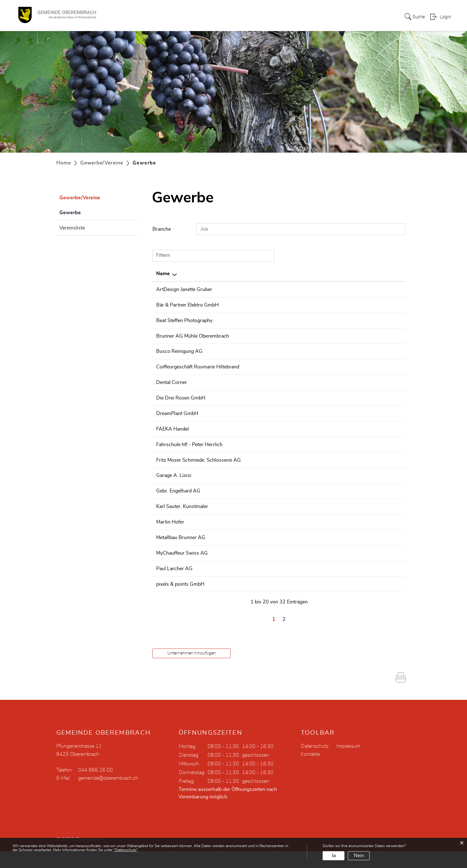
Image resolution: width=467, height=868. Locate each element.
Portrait (184, 17)
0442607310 (251, 426)
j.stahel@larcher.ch (350, 586)
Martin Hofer (170, 540)
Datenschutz (315, 763)
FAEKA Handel (173, 441)
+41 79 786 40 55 (256, 457)
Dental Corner (172, 396)
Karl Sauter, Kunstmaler (182, 525)
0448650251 (251, 411)
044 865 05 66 (253, 556)
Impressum (348, 763)
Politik (207, 17)
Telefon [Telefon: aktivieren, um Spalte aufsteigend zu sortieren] (244, 274)
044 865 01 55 (253, 335)
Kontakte (310, 771)
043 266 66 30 (253, 396)
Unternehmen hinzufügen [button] (192, 670)
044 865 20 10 (253, 495)
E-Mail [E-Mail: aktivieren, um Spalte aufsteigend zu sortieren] (336, 274)
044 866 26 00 (96, 787)
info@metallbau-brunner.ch (359, 556)
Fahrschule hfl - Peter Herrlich (189, 457)
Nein (359, 856)
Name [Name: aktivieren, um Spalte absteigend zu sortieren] (163, 274)
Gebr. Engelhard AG (178, 510)
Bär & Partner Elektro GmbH (187, 305)
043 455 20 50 (253, 586)
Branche (162, 229)
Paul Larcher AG (174, 586)
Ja (334, 856)
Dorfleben (267, 17)
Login (446, 17)
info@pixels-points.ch (353, 601)
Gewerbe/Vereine (306, 17)
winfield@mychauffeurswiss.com (365, 571)
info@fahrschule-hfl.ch (354, 457)
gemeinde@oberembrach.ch (108, 795)
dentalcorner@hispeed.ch (357, 396)
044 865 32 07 (253, 540)
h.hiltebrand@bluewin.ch (356, 373)
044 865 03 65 (253, 472)
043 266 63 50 (253, 358)
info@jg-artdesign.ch (352, 289)
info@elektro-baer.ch (352, 305)
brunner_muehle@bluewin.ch (361, 335)
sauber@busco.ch (348, 358)
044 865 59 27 (253, 510)
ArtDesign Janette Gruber (184, 289)
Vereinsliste (72, 228)
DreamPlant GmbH (177, 426)
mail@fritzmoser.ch (350, 472)
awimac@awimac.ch (351, 441)
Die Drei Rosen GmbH (181, 411)
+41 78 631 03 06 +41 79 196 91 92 (278, 571)
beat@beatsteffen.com (353, 320)
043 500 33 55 (253, 601)
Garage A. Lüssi (174, 495)
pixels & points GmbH (180, 601)
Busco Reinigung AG (179, 358)
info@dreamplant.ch (351, 426)
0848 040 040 (252, 441)
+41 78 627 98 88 (256, 289)
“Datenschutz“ (126, 850)
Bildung (343, 17)
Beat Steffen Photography (184, 320)
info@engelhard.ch (349, 510)
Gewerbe (86, 212)
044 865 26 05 (253, 373)
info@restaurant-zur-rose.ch (360, 411)
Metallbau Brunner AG (181, 556)
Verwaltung (235, 17)
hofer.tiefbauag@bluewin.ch (359, 540)
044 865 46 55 (253, 525)
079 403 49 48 (253, 320)
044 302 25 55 (253, 305)
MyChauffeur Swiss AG (182, 571)
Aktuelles (370, 17)
